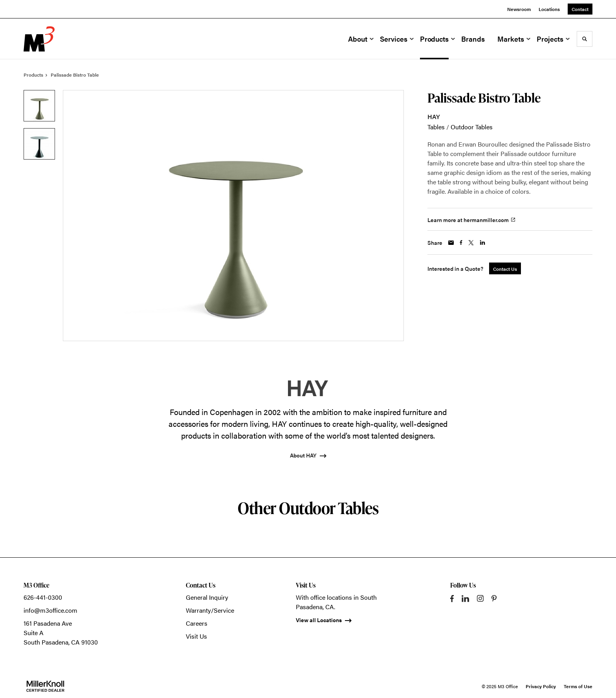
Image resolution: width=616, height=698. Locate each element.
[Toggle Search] (585, 39)
